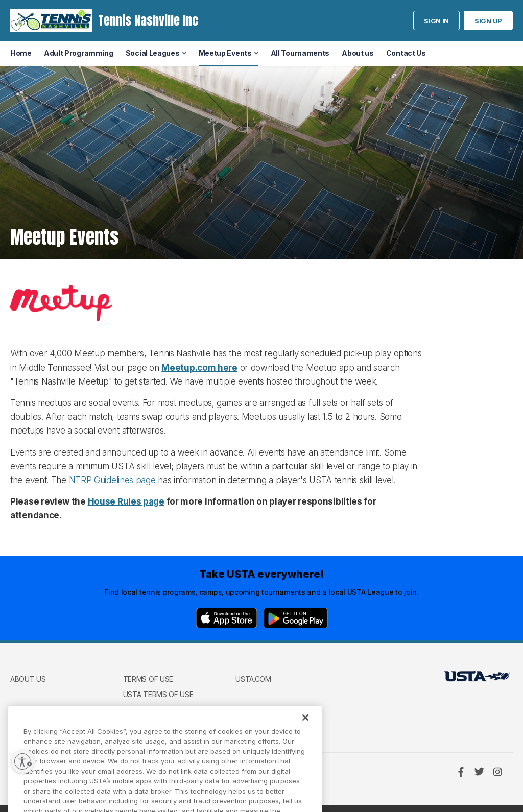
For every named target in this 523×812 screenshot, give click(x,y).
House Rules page (126, 501)
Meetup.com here (199, 368)
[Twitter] (479, 772)
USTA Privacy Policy (160, 709)
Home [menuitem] (21, 53)
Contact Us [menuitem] (406, 53)
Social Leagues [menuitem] (153, 53)
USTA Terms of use (158, 694)
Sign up (488, 21)
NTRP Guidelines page (112, 480)
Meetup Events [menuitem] (225, 53)
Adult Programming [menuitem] (79, 53)
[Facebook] (461, 772)
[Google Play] (296, 618)
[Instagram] (497, 772)
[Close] (305, 726)
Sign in (436, 21)
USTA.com (253, 679)
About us (28, 679)
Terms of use (148, 679)
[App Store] (227, 618)
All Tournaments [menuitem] (300, 53)
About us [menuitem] (358, 53)
